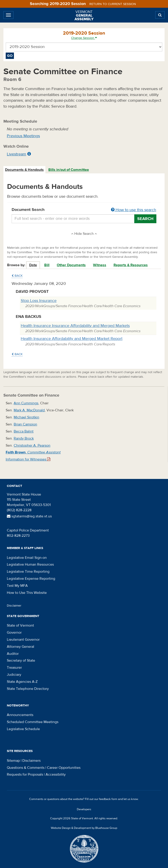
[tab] (25, 170)
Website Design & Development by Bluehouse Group (84, 828)
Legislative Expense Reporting (31, 579)
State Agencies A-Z (22, 682)
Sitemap (13, 761)
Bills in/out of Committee (69, 170)
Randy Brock (24, 438)
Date (33, 265)
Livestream (17, 154)
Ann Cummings (26, 403)
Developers (84, 809)
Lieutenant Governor (23, 640)
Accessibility (56, 774)
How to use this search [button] (134, 210)
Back (17, 276)
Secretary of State (21, 660)
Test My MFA (17, 586)
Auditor (13, 654)
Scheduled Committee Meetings (33, 722)
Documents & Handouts (24, 170)
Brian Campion (25, 424)
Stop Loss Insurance (39, 301)
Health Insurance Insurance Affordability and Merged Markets (75, 326)
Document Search (84, 210)
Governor (14, 633)
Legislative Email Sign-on (27, 558)
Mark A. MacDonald (29, 410)
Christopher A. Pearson (32, 445)
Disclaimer (14, 606)
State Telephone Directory (28, 689)
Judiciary (14, 675)
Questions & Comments (26, 768)
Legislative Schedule (23, 729)
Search (145, 219)
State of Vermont (20, 625)
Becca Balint (24, 431)
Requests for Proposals (25, 774)
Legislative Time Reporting (28, 572)
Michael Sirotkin (26, 417)
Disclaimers (31, 761)
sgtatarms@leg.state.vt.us (29, 516)
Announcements (20, 715)
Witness (100, 265)
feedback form (108, 799)
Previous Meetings (23, 136)
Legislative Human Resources (30, 564)
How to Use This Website (27, 593)
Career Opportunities (64, 768)
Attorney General (21, 647)
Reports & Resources (131, 265)
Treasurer (14, 668)
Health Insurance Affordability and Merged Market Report (72, 339)
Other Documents (71, 265)
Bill (47, 265)
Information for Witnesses (28, 459)
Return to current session (113, 4)
